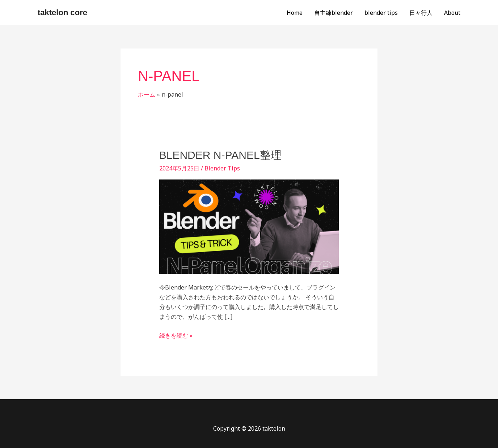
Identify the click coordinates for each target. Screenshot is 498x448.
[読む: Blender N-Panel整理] (249, 226)
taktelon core (62, 12)
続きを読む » (176, 335)
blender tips (381, 13)
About (452, 13)
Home (295, 13)
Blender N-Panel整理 (220, 155)
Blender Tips (222, 168)
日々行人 (421, 13)
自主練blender (334, 13)
